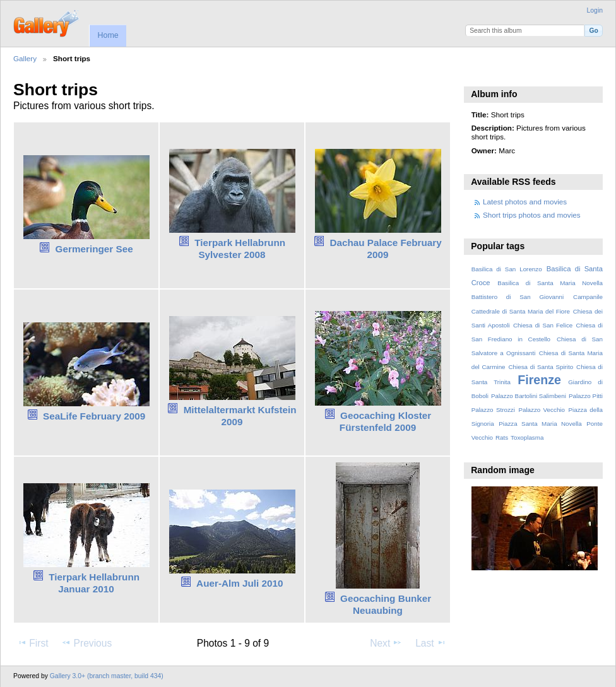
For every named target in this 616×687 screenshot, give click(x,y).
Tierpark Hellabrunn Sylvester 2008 (240, 249)
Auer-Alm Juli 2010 (240, 583)
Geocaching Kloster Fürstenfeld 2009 (385, 421)
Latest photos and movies (525, 202)
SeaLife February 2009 (94, 416)
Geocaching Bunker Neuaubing (386, 604)
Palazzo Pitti (586, 396)
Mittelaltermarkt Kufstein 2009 (240, 416)
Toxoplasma (527, 437)
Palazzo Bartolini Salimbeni (529, 396)
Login (595, 10)
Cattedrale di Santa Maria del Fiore (521, 311)
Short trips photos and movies (532, 215)
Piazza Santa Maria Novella (540, 424)
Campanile (588, 297)
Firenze (539, 380)
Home (108, 35)
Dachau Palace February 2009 (385, 249)
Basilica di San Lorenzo (507, 269)
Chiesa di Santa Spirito (541, 367)
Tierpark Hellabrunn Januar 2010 (94, 583)
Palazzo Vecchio (542, 410)
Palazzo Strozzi (493, 410)
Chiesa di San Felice (543, 325)
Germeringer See (94, 249)
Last (431, 643)
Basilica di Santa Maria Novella (550, 283)
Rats (502, 437)
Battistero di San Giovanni (518, 297)
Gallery (25, 58)
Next (386, 643)
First (33, 643)
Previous (86, 643)
